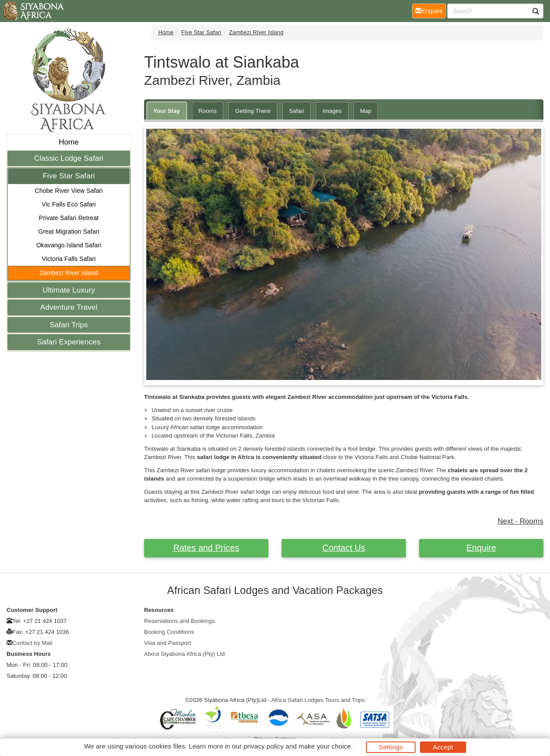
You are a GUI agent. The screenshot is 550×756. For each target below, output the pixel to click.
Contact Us (344, 548)
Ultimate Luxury (69, 290)
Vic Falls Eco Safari (69, 204)
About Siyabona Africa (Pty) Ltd (185, 654)
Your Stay (167, 111)
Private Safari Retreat (69, 218)
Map (366, 111)
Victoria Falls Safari (69, 259)
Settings (391, 747)
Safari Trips (69, 325)
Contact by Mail (32, 643)
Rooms (208, 111)
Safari (297, 111)
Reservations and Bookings (179, 621)
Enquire (481, 548)
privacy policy (263, 746)
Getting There (253, 111)
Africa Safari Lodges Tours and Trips (318, 700)
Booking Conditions (169, 632)
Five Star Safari (69, 176)
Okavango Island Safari (69, 245)
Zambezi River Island (69, 273)
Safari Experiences (69, 342)
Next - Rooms (521, 521)
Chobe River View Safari (69, 191)
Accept (443, 747)
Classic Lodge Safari (69, 158)
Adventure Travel (69, 307)
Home (69, 142)
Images (332, 111)
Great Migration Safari (69, 232)
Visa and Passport (168, 643)
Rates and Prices (206, 548)
